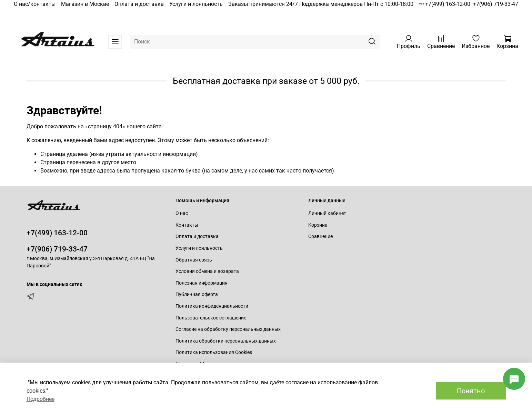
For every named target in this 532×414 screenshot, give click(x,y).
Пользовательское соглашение (211, 318)
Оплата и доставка (139, 4)
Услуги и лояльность (196, 4)
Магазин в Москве (85, 4)
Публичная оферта (197, 294)
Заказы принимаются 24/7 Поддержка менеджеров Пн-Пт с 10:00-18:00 (321, 4)
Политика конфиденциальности (212, 306)
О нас (182, 213)
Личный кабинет (327, 213)
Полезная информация (202, 283)
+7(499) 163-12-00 (448, 4)
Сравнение (320, 236)
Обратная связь (194, 260)
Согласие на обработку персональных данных (228, 329)
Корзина (318, 225)
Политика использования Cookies (214, 352)
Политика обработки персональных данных (226, 341)
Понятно (471, 391)
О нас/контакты (35, 4)
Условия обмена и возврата (207, 271)
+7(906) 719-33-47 (496, 4)
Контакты (187, 225)
